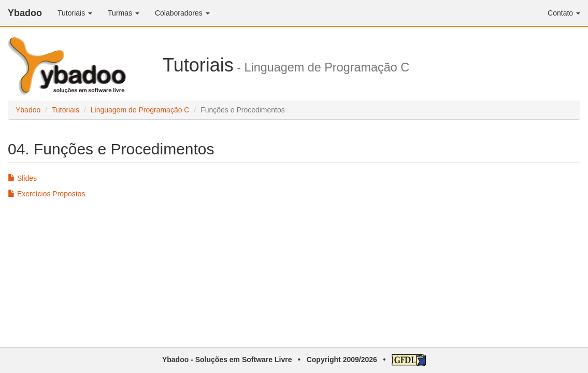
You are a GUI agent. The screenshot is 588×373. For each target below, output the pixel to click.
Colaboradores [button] (182, 13)
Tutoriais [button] (75, 13)
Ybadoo (25, 13)
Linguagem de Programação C (140, 110)
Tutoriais (66, 110)
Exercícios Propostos (46, 194)
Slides (22, 178)
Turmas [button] (124, 13)
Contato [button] (564, 13)
